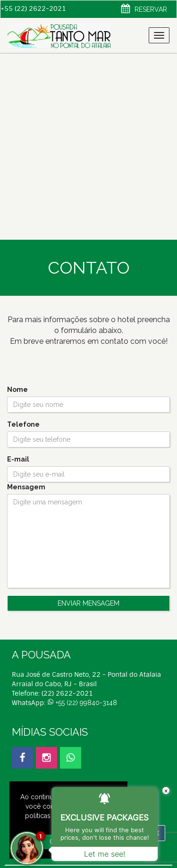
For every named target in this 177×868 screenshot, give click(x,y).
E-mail (18, 459)
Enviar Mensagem (88, 603)
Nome (17, 389)
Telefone (23, 424)
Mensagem (26, 487)
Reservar (144, 10)
